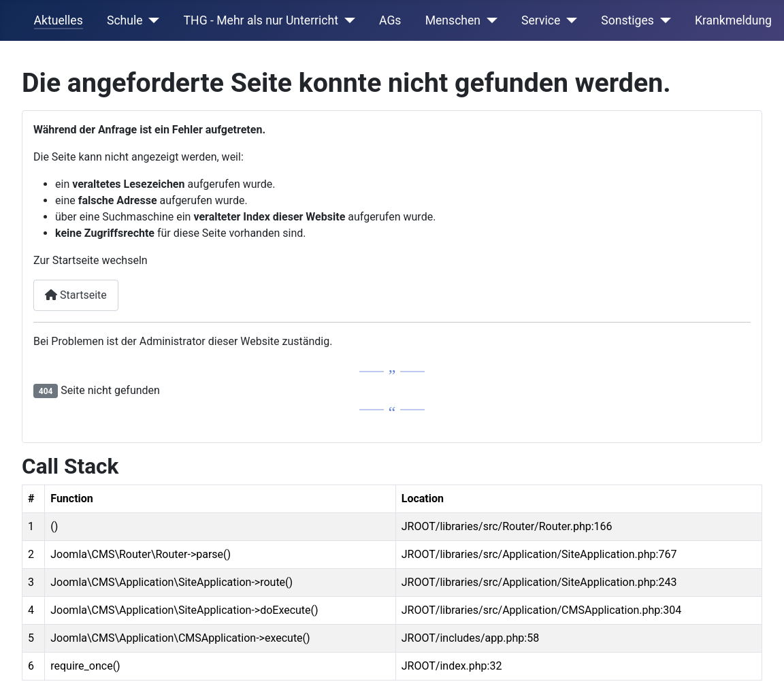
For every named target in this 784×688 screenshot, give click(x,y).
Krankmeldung (733, 20)
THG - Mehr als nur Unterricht (261, 20)
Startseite (76, 295)
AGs (390, 20)
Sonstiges (627, 20)
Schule (125, 20)
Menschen (453, 20)
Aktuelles (59, 20)
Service (541, 20)
